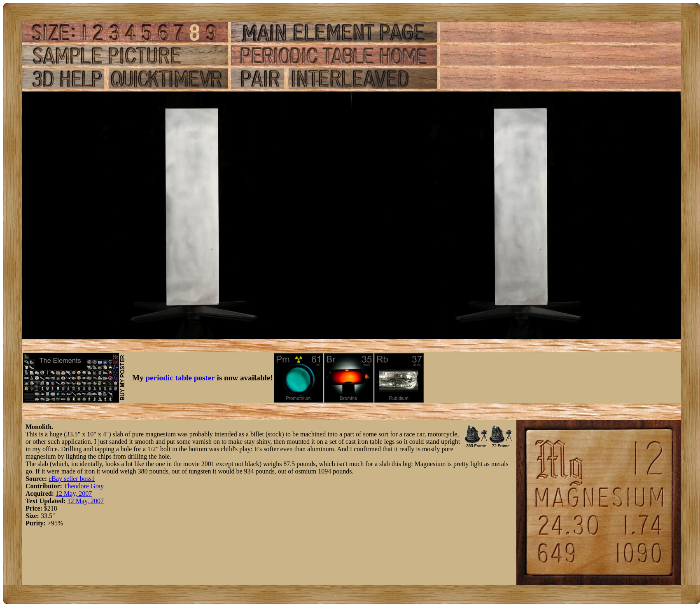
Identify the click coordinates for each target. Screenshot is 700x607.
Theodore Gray (84, 486)
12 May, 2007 (74, 493)
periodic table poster (180, 378)
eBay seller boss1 (72, 479)
